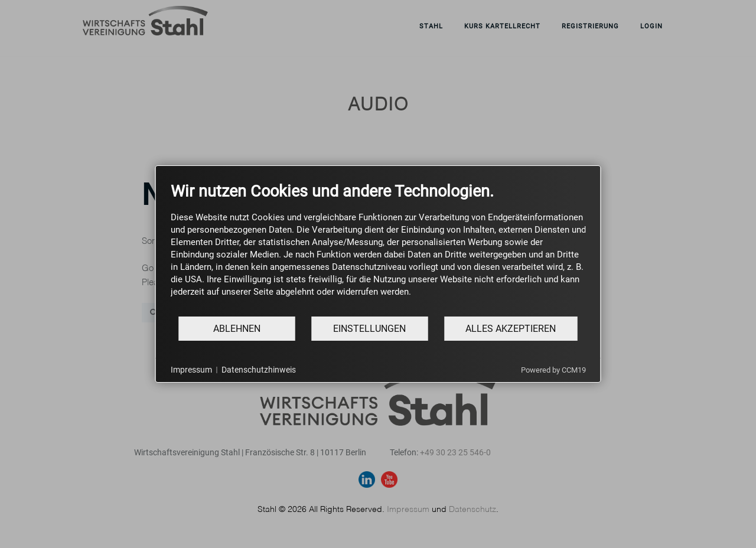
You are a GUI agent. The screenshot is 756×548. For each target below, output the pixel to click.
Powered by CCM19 (553, 370)
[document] (378, 249)
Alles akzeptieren (511, 329)
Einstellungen (369, 329)
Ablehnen (237, 329)
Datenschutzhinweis (259, 370)
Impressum (191, 370)
